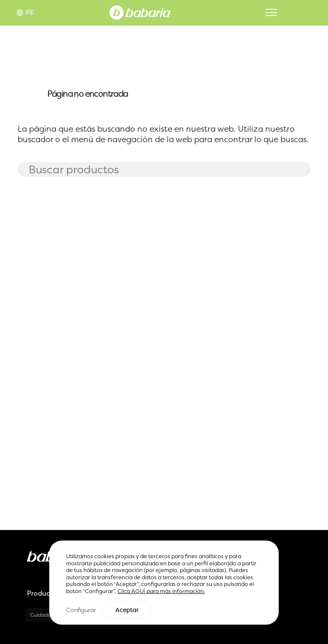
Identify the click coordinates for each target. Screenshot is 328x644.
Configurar (81, 610)
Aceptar (127, 610)
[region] (164, 583)
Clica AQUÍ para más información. (161, 592)
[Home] (140, 12)
